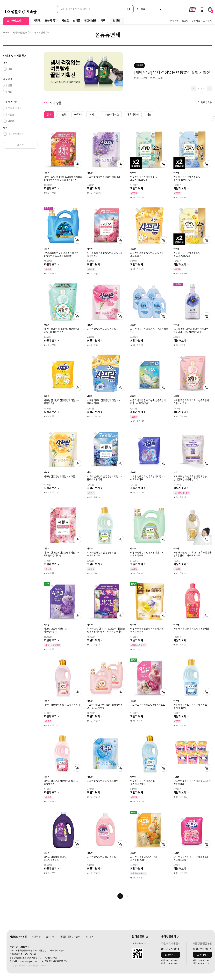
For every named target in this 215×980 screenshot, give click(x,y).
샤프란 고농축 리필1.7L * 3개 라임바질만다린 (144, 858)
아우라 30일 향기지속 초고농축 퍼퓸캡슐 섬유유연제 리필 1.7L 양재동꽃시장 (63, 178)
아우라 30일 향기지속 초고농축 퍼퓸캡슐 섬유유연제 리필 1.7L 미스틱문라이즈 (106, 630)
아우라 (47, 173)
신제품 (77, 21)
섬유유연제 (40, 33)
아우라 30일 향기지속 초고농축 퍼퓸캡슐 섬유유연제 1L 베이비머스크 (193, 554)
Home (6, 33)
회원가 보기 (50, 188)
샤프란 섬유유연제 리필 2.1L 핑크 (103, 329)
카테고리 (16, 21)
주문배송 (196, 21)
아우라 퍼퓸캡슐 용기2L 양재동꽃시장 (191, 629)
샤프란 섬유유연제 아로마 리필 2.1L (104, 177)
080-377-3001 (170, 949)
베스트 (65, 21)
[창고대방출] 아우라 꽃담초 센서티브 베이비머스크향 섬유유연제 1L (191, 330)
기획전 (37, 21)
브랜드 (117, 21)
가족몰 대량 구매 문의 (70, 937)
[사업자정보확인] (50, 958)
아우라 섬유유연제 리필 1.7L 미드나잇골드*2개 (187, 254)
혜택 (103, 21)
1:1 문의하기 (171, 955)
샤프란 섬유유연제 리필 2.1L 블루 (103, 781)
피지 (175, 472)
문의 (90, 937)
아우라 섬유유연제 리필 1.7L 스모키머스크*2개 (143, 178)
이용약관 (36, 937)
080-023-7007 (202, 949)
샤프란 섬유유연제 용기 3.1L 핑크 (103, 857)
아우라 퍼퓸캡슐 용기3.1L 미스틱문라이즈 (56, 858)
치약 (141, 9)
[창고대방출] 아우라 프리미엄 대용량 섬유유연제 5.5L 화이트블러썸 (61, 254)
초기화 (20, 145)
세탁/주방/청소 (20, 33)
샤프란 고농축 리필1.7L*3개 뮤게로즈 (148, 705)
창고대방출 (90, 21)
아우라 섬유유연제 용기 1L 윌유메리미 (62, 705)
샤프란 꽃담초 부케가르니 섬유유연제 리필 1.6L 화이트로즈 (62, 330)
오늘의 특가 (51, 21)
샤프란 (90, 173)
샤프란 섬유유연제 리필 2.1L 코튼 (60, 476)
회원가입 (174, 21)
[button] (194, 88)
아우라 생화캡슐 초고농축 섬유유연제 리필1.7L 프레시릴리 (148, 402)
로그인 (185, 21)
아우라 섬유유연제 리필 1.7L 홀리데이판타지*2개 (187, 178)
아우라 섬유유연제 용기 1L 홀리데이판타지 (143, 782)
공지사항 (50, 937)
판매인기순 (206, 102)
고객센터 (208, 21)
